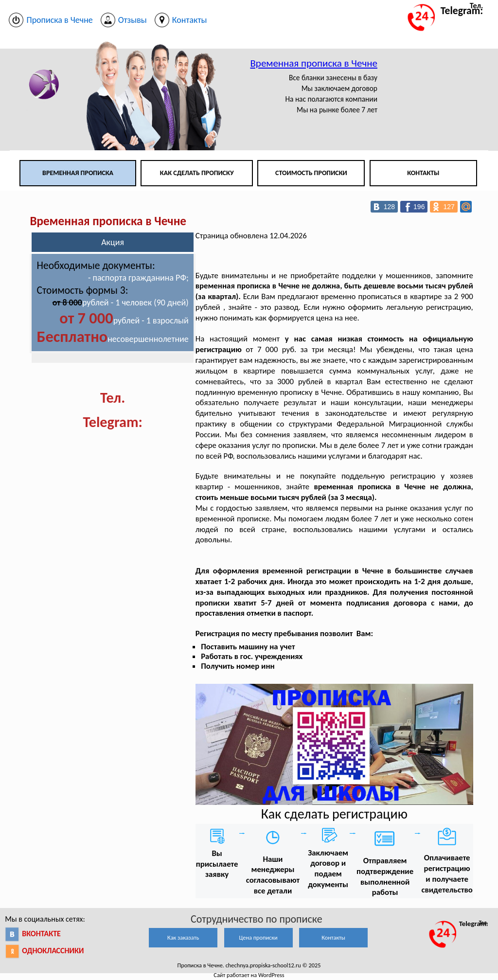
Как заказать (183, 937)
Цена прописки (258, 937)
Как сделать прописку (197, 173)
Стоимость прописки (311, 173)
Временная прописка (78, 173)
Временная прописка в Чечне (314, 63)
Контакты (423, 173)
